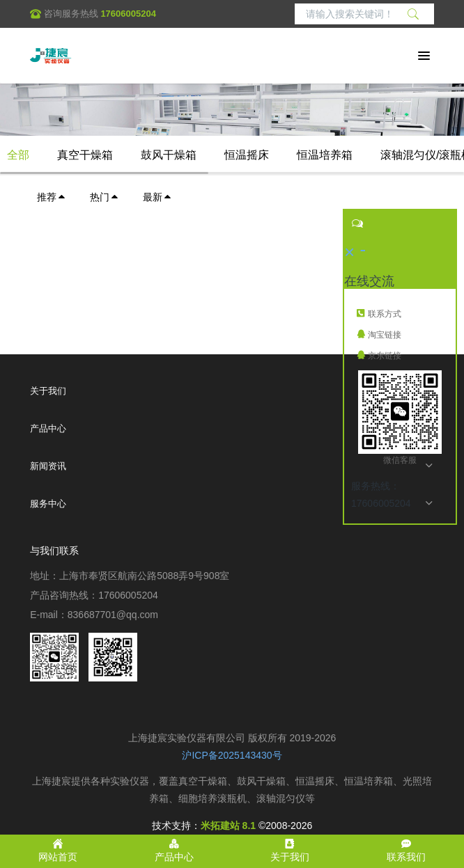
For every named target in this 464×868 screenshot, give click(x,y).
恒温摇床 (247, 155)
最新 (157, 197)
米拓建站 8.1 (228, 826)
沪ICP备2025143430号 (232, 755)
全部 (18, 155)
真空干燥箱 (85, 155)
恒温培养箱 (325, 155)
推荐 (52, 197)
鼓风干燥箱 (169, 155)
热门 (105, 197)
